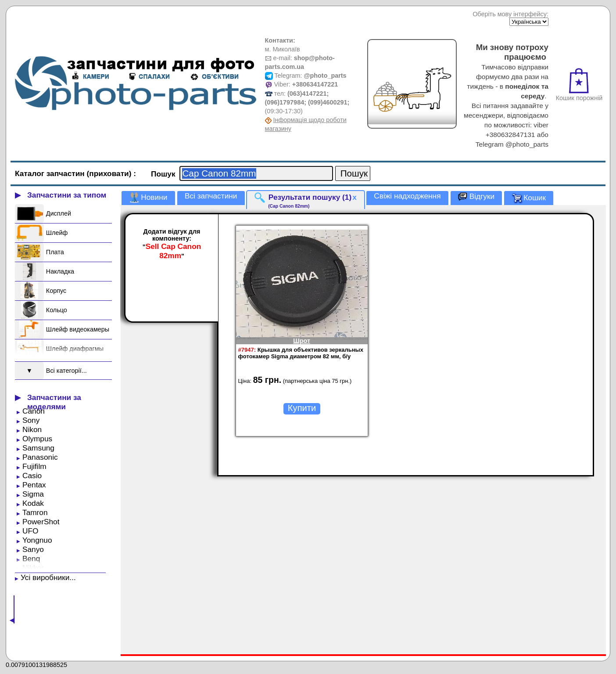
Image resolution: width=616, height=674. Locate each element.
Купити (302, 408)
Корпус (56, 291)
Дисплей (59, 213)
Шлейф (57, 233)
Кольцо (57, 310)
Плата (55, 252)
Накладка (60, 271)
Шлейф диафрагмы (75, 349)
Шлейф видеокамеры (78, 329)
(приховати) (110, 173)
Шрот (302, 341)
